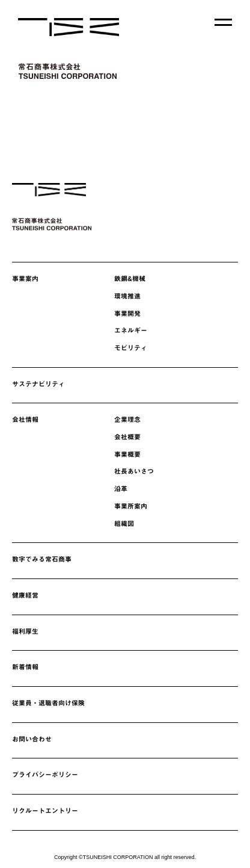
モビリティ (131, 348)
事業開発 (127, 314)
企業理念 (127, 420)
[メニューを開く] (223, 22)
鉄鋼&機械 (130, 279)
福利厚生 (25, 631)
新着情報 (25, 667)
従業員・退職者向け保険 (48, 703)
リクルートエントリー (45, 811)
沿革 (121, 489)
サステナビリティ (38, 384)
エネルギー (131, 330)
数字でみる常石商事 (42, 559)
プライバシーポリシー (45, 775)
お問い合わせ (32, 739)
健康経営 (25, 595)
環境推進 (127, 296)
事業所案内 (131, 506)
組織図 (124, 524)
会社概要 (127, 437)
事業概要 (127, 454)
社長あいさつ (134, 471)
